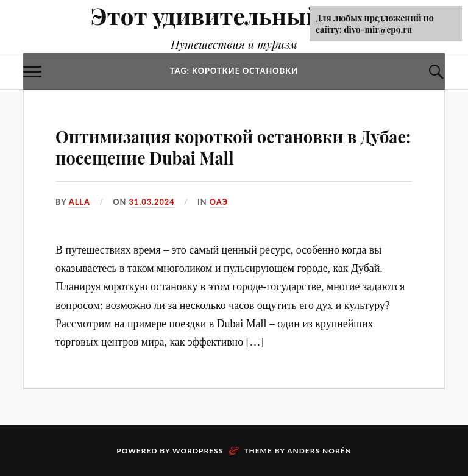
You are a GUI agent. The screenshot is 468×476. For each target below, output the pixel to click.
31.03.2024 (151, 202)
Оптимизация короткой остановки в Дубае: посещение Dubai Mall (233, 147)
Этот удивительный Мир (234, 16)
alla (80, 202)
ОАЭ (219, 202)
